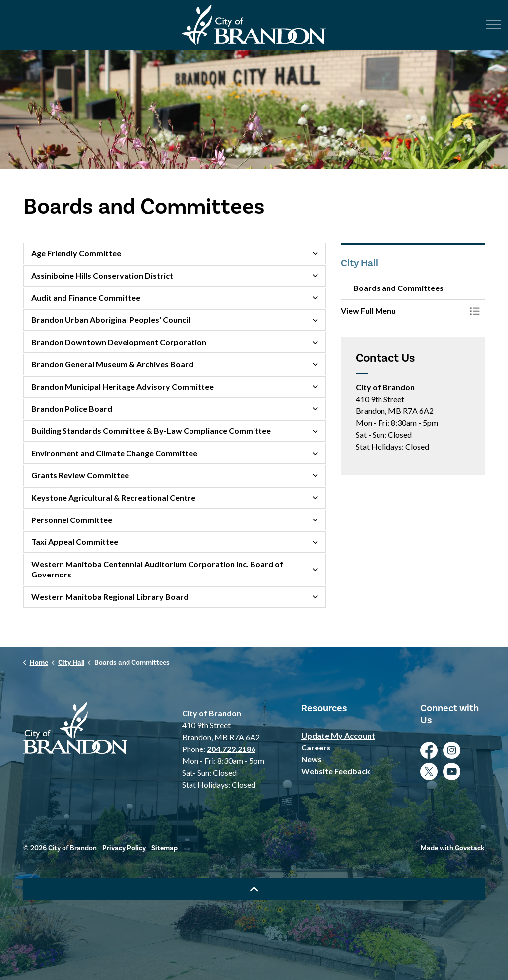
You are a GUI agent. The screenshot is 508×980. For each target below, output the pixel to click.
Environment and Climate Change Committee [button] (114, 453)
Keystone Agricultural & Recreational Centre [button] (113, 497)
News (312, 759)
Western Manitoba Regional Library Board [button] (110, 597)
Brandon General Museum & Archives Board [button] (112, 364)
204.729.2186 (231, 749)
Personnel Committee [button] (72, 520)
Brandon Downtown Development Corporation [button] (119, 342)
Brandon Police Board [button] (72, 409)
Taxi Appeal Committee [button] (75, 542)
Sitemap (164, 848)
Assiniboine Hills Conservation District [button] (102, 275)
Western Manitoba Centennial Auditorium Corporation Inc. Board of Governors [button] (157, 569)
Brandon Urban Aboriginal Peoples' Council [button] (111, 319)
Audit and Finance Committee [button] (86, 298)
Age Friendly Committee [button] (76, 253)
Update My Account (338, 735)
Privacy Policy (124, 848)
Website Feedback (336, 771)
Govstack (470, 848)
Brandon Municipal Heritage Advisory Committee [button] (123, 386)
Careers (316, 747)
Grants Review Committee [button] (80, 475)
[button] (403, 311)
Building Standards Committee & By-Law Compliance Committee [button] (151, 431)
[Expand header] (493, 25)
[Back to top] (254, 889)
